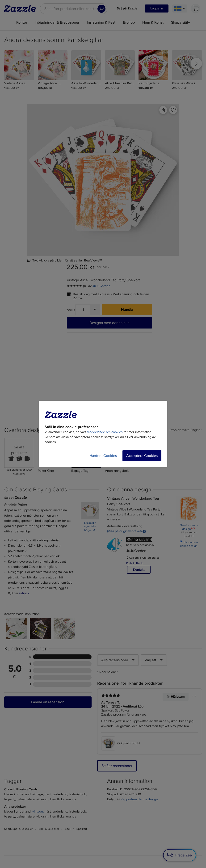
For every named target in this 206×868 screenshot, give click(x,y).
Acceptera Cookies (142, 456)
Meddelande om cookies (105, 432)
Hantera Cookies (103, 456)
